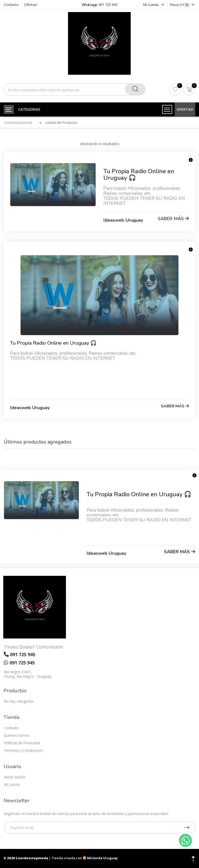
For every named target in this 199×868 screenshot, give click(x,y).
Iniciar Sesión (14, 777)
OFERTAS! (185, 109)
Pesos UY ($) (182, 5)
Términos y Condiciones (23, 750)
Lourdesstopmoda (18, 122)
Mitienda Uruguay (100, 858)
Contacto (11, 5)
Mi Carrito (12, 785)
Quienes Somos (17, 735)
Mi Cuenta (154, 5)
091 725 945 (108, 5)
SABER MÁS (173, 219)
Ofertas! (31, 5)
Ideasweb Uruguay (123, 220)
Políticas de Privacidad (22, 743)
